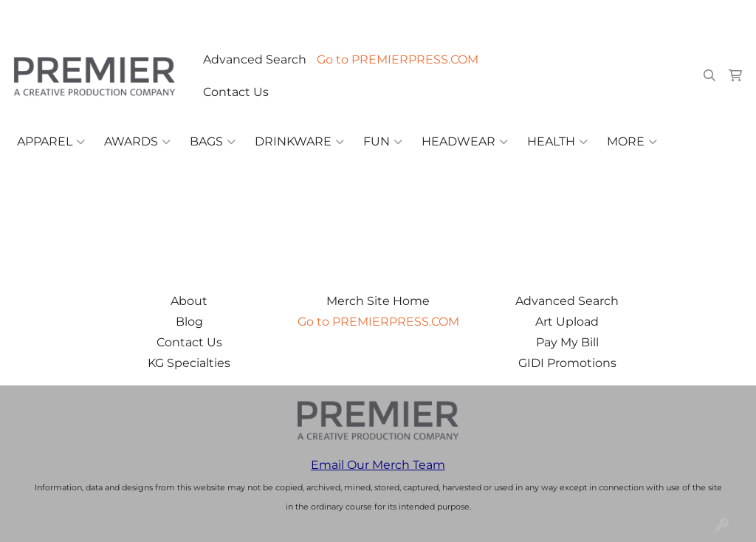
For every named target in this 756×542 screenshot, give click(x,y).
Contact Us (236, 92)
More (632, 142)
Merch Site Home (378, 301)
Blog (189, 322)
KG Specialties (189, 363)
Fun (383, 142)
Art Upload (567, 322)
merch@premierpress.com (660, 16)
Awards (137, 142)
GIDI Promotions (567, 363)
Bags (213, 142)
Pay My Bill (567, 342)
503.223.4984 (532, 16)
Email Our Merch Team (378, 465)
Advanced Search (255, 59)
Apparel (51, 142)
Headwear (465, 142)
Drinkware (299, 142)
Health (557, 142)
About (189, 301)
